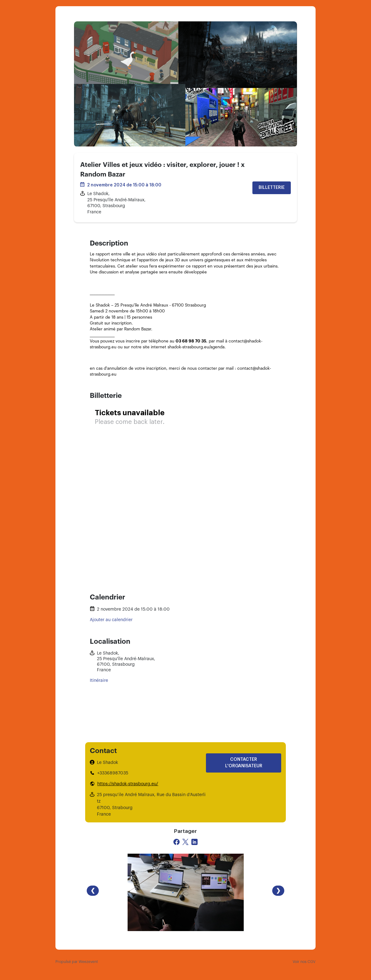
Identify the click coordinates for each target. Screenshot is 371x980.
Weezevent (88, 962)
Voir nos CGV (304, 962)
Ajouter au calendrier (111, 620)
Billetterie (272, 188)
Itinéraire (99, 681)
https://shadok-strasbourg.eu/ (128, 784)
